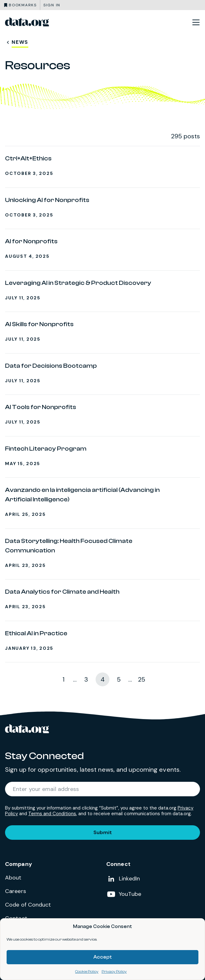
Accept (103, 957)
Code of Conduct (28, 905)
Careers (16, 891)
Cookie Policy (87, 971)
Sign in (52, 5)
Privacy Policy (114, 971)
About (13, 878)
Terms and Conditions (52, 814)
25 (142, 679)
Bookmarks (23, 5)
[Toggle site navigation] (196, 22)
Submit (103, 832)
